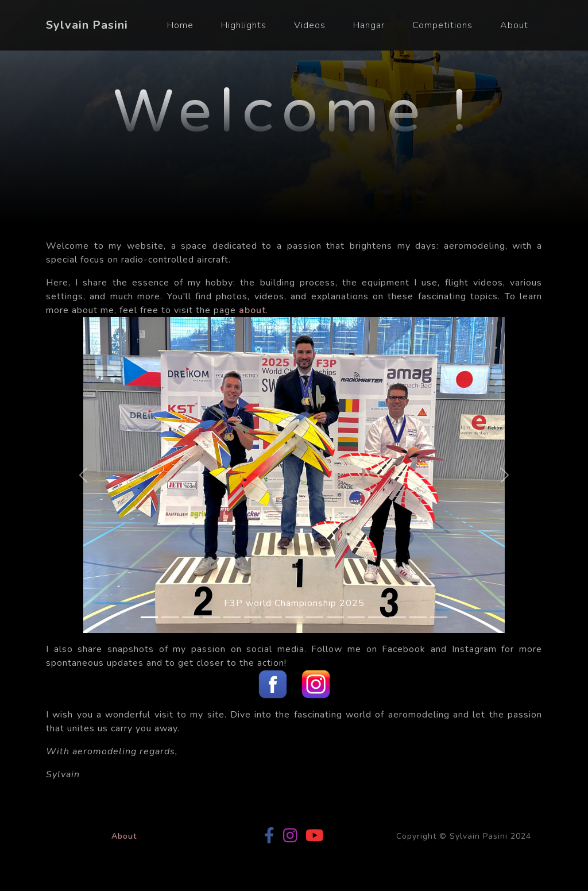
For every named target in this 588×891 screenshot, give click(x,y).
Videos (310, 25)
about (252, 310)
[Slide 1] (149, 617)
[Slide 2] (170, 617)
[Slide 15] (439, 617)
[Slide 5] (232, 617)
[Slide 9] (315, 617)
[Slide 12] (377, 617)
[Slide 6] (253, 617)
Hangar (369, 25)
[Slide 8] (294, 617)
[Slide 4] (211, 617)
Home (180, 25)
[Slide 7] (273, 617)
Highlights (244, 25)
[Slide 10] (335, 617)
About (514, 25)
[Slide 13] (397, 617)
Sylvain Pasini (87, 25)
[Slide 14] (418, 617)
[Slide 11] (356, 617)
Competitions (442, 25)
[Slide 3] (191, 617)
